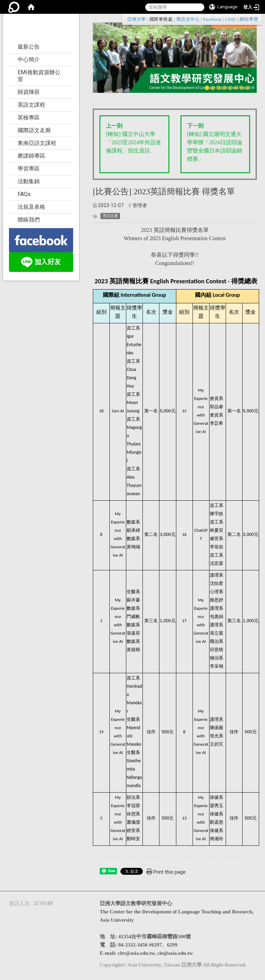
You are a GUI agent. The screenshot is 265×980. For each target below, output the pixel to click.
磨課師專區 (31, 156)
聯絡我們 (29, 220)
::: (255, 19)
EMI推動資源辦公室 (39, 76)
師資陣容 (29, 92)
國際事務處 (161, 19)
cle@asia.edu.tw (175, 953)
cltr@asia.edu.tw (136, 953)
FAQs (24, 194)
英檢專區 (29, 117)
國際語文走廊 (34, 130)
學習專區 (29, 169)
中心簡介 (29, 60)
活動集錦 (29, 181)
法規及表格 (31, 207)
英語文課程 (31, 105)
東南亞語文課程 (37, 143)
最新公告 (29, 47)
